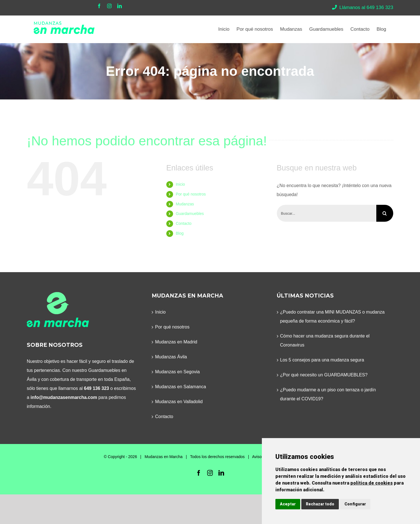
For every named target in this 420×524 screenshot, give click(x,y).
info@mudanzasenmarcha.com (64, 397)
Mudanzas (185, 204)
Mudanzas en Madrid (176, 342)
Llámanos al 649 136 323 (363, 7)
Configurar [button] (355, 504)
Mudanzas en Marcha (164, 457)
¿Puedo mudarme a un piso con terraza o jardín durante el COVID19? (328, 394)
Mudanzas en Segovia (177, 372)
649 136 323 (97, 388)
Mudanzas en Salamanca (181, 387)
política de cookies (372, 483)
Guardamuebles (190, 214)
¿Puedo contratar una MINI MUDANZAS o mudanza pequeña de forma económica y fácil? (332, 317)
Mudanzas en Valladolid (179, 402)
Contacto (184, 223)
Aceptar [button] (288, 504)
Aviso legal (261, 457)
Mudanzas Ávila (171, 357)
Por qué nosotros (191, 194)
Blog (180, 233)
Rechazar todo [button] (320, 504)
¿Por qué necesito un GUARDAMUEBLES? (324, 375)
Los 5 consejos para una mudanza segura (322, 360)
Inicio (180, 184)
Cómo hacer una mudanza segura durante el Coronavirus (325, 340)
